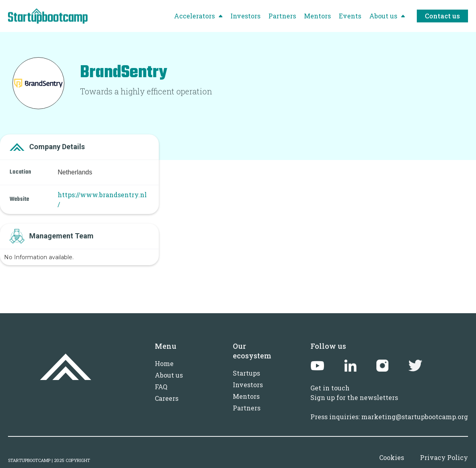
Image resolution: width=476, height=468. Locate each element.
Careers (167, 398)
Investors (248, 385)
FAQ (161, 387)
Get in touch (330, 388)
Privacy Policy (444, 457)
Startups (246, 373)
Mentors (246, 396)
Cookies (392, 457)
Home (164, 363)
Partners (247, 408)
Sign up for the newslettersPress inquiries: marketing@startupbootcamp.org (389, 407)
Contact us (442, 16)
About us (169, 375)
